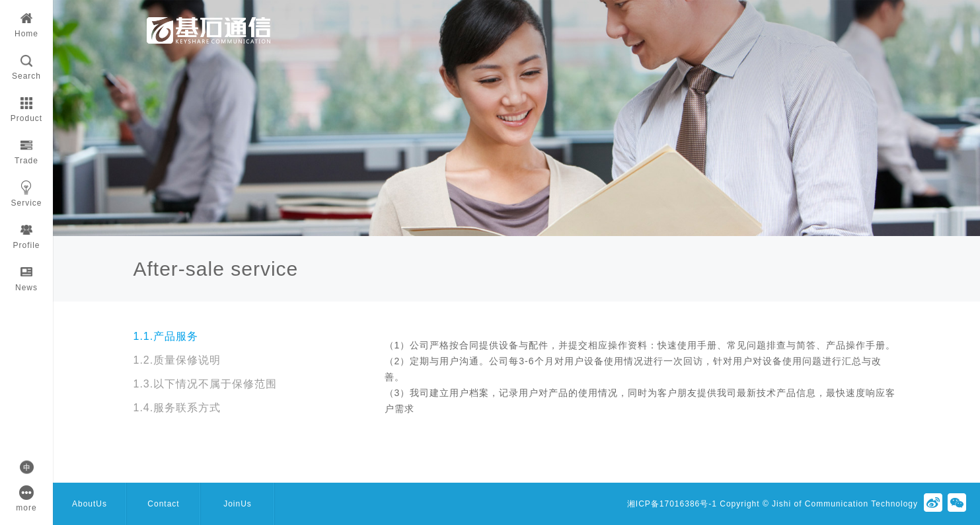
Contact (163, 504)
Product (26, 106)
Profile (26, 233)
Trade (26, 148)
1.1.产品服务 (166, 336)
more (26, 496)
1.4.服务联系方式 (177, 408)
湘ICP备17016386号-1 (672, 504)
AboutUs (90, 504)
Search (26, 64)
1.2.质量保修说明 (177, 360)
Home (26, 21)
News (26, 275)
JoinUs (238, 504)
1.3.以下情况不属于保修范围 (206, 384)
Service (26, 191)
